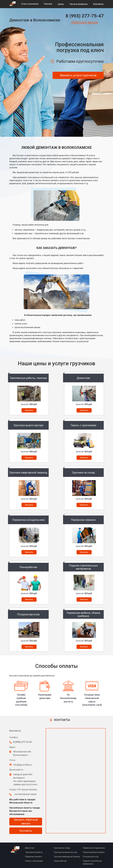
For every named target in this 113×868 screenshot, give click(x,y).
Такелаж (48, 4)
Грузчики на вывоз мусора (65, 852)
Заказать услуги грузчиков (78, 75)
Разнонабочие (60, 861)
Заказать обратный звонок (26, 822)
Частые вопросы (79, 4)
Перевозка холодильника (94, 848)
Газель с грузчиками (34, 861)
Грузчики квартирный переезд (67, 857)
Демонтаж (30, 848)
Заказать (29, 410)
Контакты (98, 4)
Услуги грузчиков (30, 4)
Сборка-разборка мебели (94, 852)
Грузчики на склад (62, 848)
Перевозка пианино (34, 857)
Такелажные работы (34, 852)
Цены (61, 4)
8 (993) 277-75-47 (85, 16)
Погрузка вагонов (91, 857)
